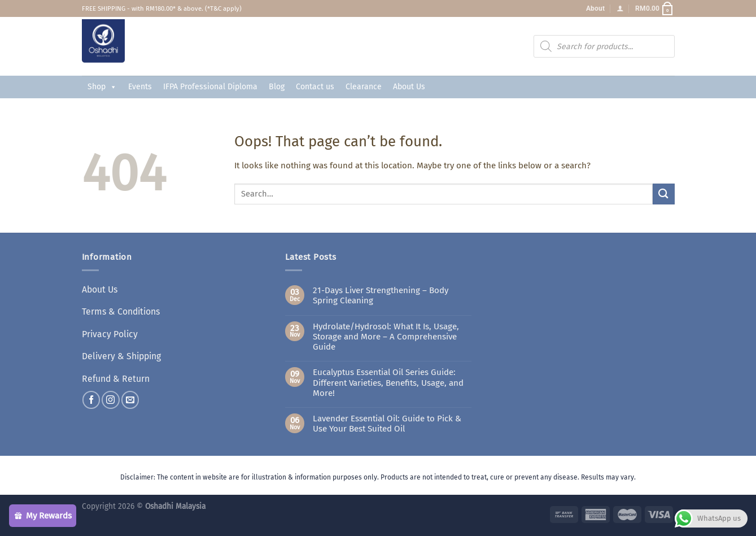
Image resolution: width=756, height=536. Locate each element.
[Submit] (663, 194)
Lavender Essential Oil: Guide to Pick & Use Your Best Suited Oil (387, 424)
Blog (277, 87)
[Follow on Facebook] (91, 396)
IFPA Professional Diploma (210, 87)
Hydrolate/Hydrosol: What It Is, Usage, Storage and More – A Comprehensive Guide (386, 337)
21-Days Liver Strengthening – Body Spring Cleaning (381, 295)
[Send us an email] (130, 396)
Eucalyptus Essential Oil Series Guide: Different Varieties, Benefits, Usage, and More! (388, 382)
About (595, 8)
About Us (409, 87)
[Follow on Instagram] (110, 396)
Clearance (364, 87)
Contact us (315, 87)
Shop (102, 87)
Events (140, 87)
